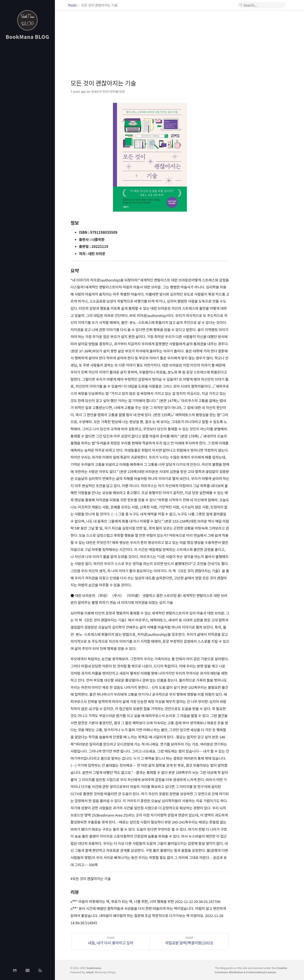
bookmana (94, 968)
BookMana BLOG (28, 37)
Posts (73, 5)
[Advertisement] (27, 110)
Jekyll (89, 972)
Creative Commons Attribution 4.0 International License (251, 970)
